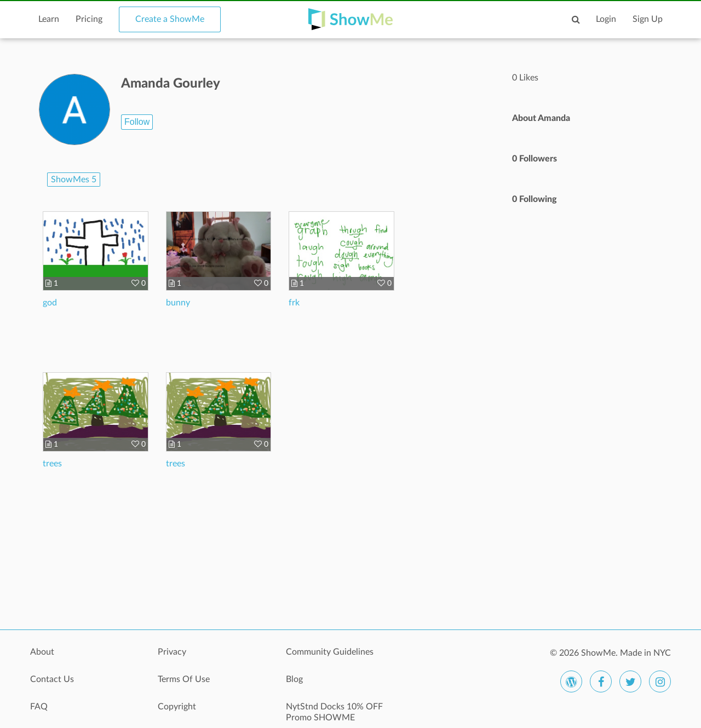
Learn (49, 19)
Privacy (172, 652)
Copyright (177, 707)
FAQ (39, 707)
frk (294, 303)
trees (52, 464)
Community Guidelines (330, 652)
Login (606, 19)
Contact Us (52, 679)
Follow (137, 122)
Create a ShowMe (170, 19)
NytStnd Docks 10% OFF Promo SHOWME (334, 712)
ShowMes (74, 180)
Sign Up (648, 19)
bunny (178, 303)
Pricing (89, 19)
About (42, 652)
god (50, 303)
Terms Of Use (184, 679)
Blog (294, 679)
